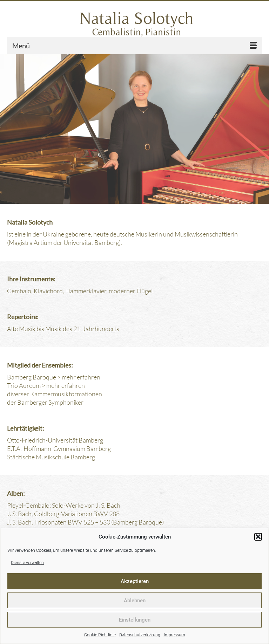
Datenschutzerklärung (140, 635)
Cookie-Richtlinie (100, 635)
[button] (258, 537)
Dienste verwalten (27, 563)
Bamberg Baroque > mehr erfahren (54, 377)
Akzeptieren (135, 581)
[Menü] (134, 46)
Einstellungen (135, 620)
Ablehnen (135, 601)
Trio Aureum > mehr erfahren (46, 385)
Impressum (174, 635)
